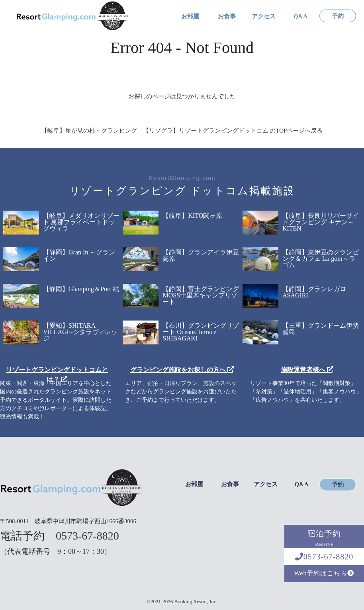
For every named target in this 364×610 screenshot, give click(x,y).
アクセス (264, 17)
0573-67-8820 (324, 557)
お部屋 (190, 17)
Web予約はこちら (324, 573)
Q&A (300, 17)
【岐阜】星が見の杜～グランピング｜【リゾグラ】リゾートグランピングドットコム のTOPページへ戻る (182, 131)
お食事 (227, 17)
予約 (338, 16)
